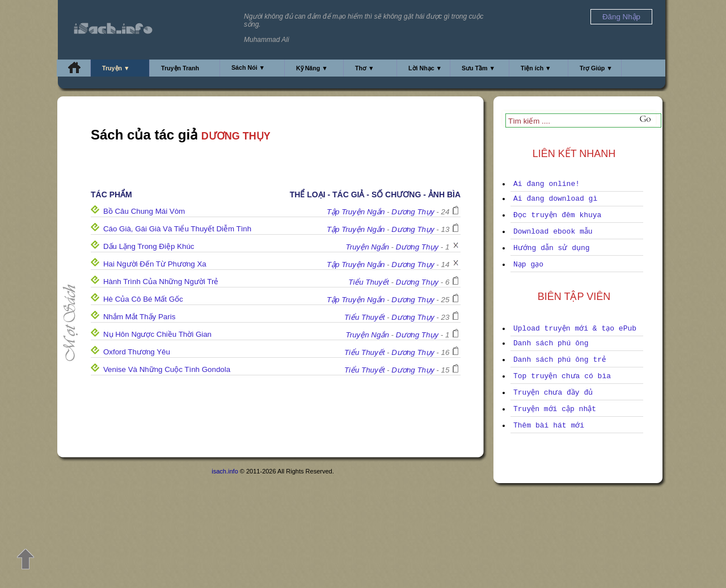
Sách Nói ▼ (248, 67)
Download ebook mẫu (553, 232)
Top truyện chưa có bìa (562, 376)
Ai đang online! (546, 184)
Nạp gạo (528, 265)
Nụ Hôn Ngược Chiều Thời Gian (157, 334)
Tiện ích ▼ (536, 68)
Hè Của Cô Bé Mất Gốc (143, 299)
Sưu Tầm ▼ (478, 68)
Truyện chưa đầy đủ (553, 393)
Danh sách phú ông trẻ (560, 360)
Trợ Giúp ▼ (596, 68)
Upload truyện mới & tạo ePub (575, 329)
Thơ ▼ (365, 68)
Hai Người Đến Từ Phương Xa (155, 264)
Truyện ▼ (116, 68)
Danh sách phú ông (551, 343)
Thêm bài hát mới (549, 426)
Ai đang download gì (555, 199)
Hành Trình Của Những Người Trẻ (161, 282)
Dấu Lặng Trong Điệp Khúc (149, 246)
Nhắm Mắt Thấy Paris (139, 317)
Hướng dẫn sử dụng (552, 248)
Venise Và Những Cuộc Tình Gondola (167, 369)
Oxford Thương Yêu (137, 352)
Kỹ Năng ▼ (312, 68)
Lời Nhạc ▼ (425, 68)
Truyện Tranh (180, 68)
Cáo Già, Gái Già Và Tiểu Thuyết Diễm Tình (177, 229)
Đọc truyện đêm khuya (557, 215)
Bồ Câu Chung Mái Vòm (144, 211)
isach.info (225, 471)
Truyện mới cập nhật (555, 409)
